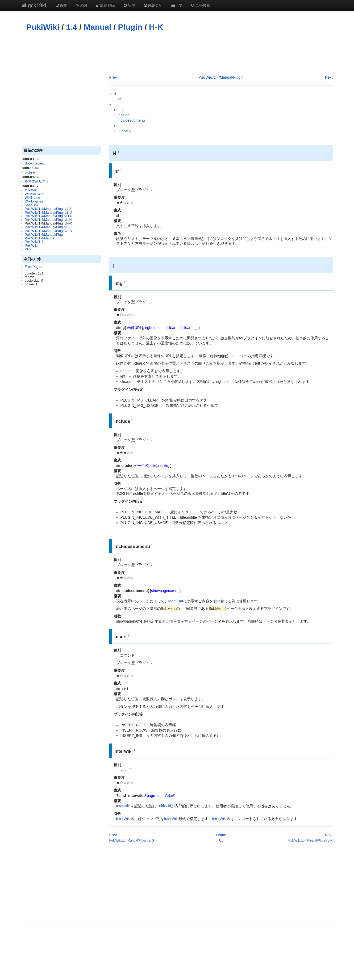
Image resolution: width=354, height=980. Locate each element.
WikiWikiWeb (34, 194)
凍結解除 (105, 5)
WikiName (32, 198)
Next (329, 77)
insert (122, 126)
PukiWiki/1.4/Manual (40, 238)
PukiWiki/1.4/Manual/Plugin (45, 235)
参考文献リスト (37, 181)
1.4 (72, 27)
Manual (97, 27)
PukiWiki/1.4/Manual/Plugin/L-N (48, 220)
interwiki (125, 131)
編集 (61, 5)
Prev (113, 77)
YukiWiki (31, 190)
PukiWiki (43, 27)
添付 (81, 5)
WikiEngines (34, 201)
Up (221, 840)
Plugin (130, 27)
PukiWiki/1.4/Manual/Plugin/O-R (49, 216)
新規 (129, 5)
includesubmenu (131, 120)
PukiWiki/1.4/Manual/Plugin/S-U (48, 213)
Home (221, 835)
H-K (156, 27)
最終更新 (153, 5)
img (121, 110)
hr (119, 99)
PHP (28, 249)
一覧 (177, 5)
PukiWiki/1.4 (34, 242)
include (124, 115)
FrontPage (34, 267)
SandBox (32, 205)
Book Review (35, 163)
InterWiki (164, 796)
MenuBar (176, 601)
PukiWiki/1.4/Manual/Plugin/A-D (48, 231)
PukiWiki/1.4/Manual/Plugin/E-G (48, 227)
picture (30, 172)
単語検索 (201, 5)
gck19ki (34, 5)
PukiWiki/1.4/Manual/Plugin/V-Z (48, 209)
